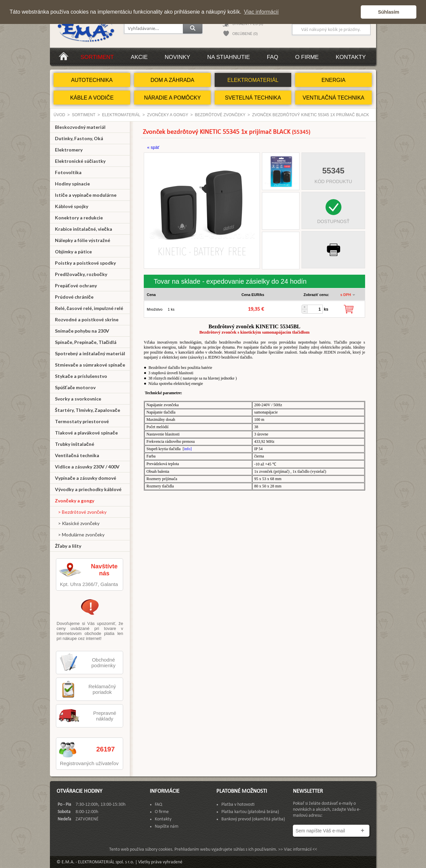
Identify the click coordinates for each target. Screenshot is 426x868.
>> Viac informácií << (298, 850)
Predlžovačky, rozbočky (81, 274)
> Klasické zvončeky (77, 523)
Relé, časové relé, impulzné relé (89, 308)
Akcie (139, 57)
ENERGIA (333, 80)
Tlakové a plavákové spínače (86, 433)
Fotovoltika (68, 172)
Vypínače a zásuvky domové (86, 478)
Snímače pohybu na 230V (82, 331)
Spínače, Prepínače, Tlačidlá (86, 342)
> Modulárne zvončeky (80, 535)
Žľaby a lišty (68, 546)
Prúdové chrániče (74, 297)
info (187, 449)
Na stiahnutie (228, 57)
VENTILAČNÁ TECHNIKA (333, 98)
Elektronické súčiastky (80, 161)
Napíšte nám (167, 827)
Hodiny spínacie (72, 184)
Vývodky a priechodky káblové (88, 489)
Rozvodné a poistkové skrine (87, 319)
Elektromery (69, 150)
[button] (354, 12)
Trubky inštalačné (75, 444)
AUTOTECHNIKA (92, 80)
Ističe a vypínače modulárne (86, 195)
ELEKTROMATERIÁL (253, 80)
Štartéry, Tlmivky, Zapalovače (88, 410)
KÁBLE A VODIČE (92, 98)
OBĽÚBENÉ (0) (245, 34)
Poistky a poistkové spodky (85, 263)
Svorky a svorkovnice (78, 399)
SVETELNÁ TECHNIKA (253, 98)
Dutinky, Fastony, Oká (79, 138)
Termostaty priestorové (82, 421)
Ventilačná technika (77, 455)
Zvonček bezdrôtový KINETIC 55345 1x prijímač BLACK (311, 115)
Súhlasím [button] (389, 12)
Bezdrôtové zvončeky (220, 115)
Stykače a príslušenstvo (81, 376)
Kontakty (351, 57)
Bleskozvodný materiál (80, 127)
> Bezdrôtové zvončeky (81, 512)
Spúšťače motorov (75, 387)
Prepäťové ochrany (76, 286)
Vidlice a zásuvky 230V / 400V (87, 467)
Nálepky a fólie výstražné (83, 240)
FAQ (273, 57)
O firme (307, 57)
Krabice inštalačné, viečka (84, 229)
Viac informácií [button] (261, 12)
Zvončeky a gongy (168, 115)
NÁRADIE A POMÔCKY (173, 98)
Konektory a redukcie (79, 218)
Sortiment (97, 57)
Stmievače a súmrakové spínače (90, 365)
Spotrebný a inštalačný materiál (90, 353)
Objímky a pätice (73, 252)
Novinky (178, 57)
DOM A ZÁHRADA (172, 80)
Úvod (59, 115)
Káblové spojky (72, 206)
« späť (153, 147)
